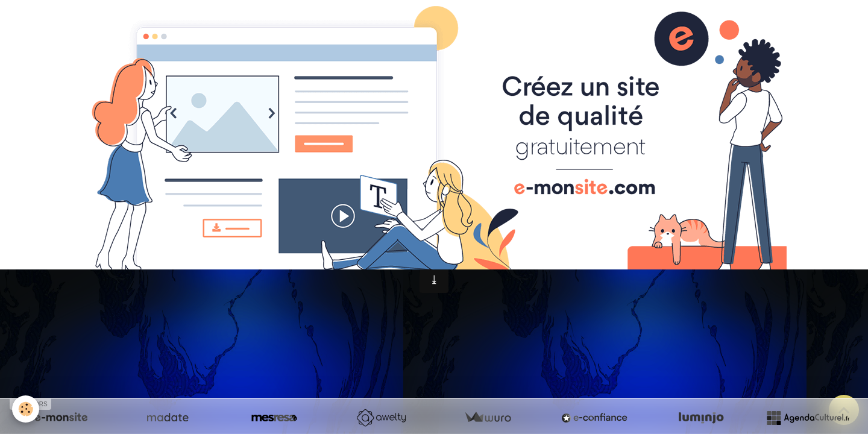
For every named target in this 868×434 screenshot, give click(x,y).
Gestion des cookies (567, 242)
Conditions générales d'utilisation (427, 242)
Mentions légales (295, 242)
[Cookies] (26, 409)
